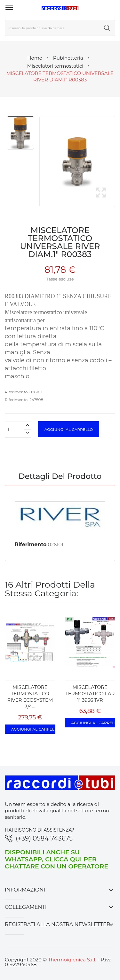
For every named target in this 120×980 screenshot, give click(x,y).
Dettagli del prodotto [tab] (60, 477)
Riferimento (31, 544)
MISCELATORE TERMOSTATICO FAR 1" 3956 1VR (90, 694)
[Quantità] (14, 430)
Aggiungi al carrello (69, 429)
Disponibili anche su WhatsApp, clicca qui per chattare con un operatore (56, 859)
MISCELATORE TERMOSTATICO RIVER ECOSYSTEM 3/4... (30, 697)
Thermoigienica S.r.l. (72, 960)
